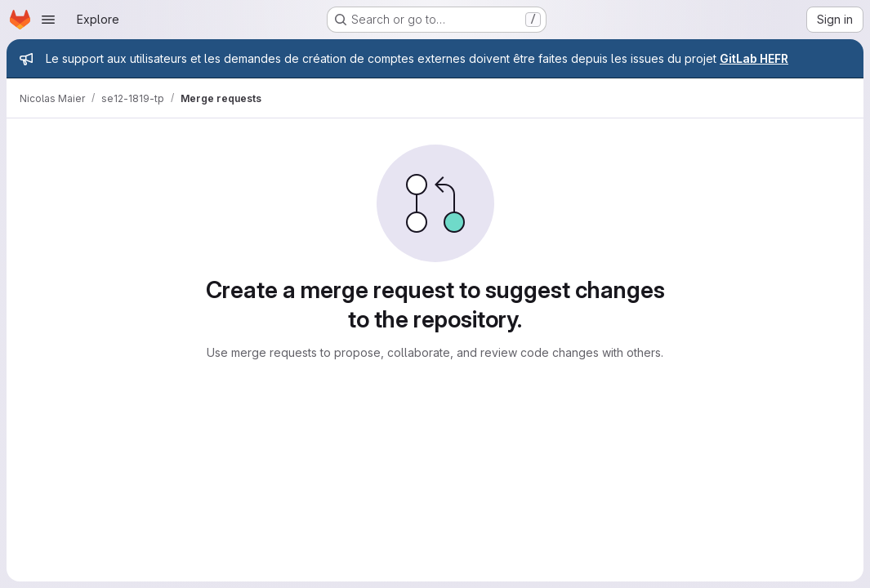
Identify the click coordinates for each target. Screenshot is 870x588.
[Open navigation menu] (48, 20)
